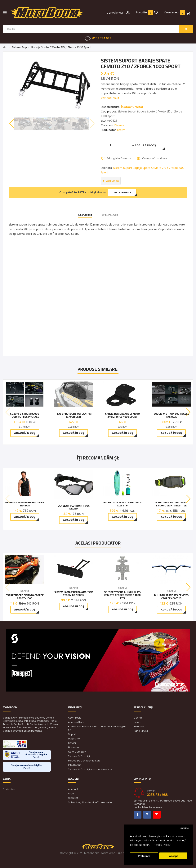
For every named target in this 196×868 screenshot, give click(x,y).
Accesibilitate (76, 722)
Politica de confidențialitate (84, 761)
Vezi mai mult (110, 98)
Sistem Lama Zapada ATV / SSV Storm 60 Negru (74, 594)
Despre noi (74, 739)
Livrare (137, 722)
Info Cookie (75, 765)
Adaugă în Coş (145, 145)
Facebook (138, 815)
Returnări (139, 726)
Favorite (141, 12)
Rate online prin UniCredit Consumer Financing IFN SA (97, 728)
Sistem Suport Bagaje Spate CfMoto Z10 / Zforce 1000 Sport (51, 47)
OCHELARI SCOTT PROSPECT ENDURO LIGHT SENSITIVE (171, 504)
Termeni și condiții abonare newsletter (90, 769)
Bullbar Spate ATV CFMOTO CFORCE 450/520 (171, 597)
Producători (10, 789)
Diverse (119, 125)
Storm (121, 130)
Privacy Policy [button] (161, 845)
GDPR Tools (75, 718)
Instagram (147, 815)
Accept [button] (173, 856)
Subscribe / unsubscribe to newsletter (90, 802)
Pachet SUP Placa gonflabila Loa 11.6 (122, 504)
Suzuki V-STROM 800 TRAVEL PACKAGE (171, 415)
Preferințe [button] (144, 856)
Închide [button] (184, 828)
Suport (72, 734)
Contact (138, 718)
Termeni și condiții (79, 756)
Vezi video (111, 181)
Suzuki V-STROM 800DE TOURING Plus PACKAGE (25, 415)
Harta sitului (141, 731)
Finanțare (74, 747)
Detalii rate (122, 192)
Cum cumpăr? (77, 752)
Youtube (157, 815)
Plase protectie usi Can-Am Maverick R (73, 415)
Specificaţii (110, 215)
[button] (11, 124)
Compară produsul (155, 158)
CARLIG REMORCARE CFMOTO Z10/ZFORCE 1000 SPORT (122, 415)
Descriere (85, 215)
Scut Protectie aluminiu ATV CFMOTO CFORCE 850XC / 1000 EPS (122, 595)
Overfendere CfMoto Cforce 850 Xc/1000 (25, 597)
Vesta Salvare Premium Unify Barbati (25, 504)
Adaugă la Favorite (119, 158)
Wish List (73, 798)
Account (73, 789)
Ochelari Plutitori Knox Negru (74, 507)
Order (71, 794)
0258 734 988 (102, 38)
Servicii (72, 743)
